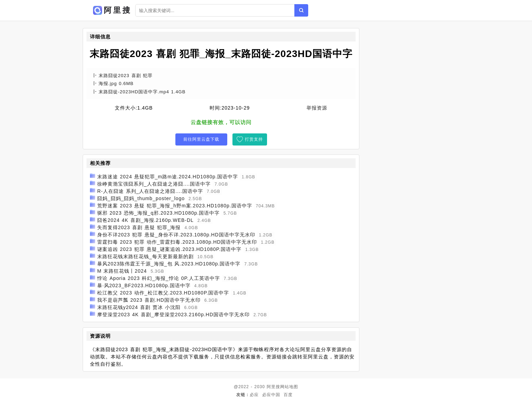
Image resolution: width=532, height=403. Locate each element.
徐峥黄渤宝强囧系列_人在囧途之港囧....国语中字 (154, 184)
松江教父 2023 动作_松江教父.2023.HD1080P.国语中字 (163, 293)
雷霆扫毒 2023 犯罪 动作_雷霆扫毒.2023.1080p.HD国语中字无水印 (177, 242)
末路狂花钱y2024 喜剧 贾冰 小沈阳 (139, 307)
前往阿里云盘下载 (201, 139)
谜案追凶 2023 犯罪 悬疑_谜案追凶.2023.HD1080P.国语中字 (169, 249)
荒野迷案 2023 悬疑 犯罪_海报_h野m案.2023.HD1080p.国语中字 (175, 206)
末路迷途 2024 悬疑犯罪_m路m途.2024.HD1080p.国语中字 (168, 177)
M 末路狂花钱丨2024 (122, 271)
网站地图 (289, 387)
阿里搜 (273, 387)
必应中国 (271, 395)
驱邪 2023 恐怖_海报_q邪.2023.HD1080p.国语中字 (158, 213)
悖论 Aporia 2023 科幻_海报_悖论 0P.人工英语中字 (159, 278)
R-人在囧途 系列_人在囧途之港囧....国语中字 (150, 191)
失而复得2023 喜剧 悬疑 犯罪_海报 (139, 227)
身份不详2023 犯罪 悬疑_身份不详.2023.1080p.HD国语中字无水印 (176, 235)
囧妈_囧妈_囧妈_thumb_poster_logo (141, 198)
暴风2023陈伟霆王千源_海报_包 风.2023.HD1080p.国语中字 (169, 264)
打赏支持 (254, 139)
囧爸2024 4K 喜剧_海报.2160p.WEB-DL (145, 220)
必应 (254, 395)
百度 (288, 395)
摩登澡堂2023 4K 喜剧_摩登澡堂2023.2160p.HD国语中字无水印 (173, 315)
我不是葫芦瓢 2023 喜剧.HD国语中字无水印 (149, 300)
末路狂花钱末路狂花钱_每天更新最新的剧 (145, 256)
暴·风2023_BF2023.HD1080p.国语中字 (144, 285)
